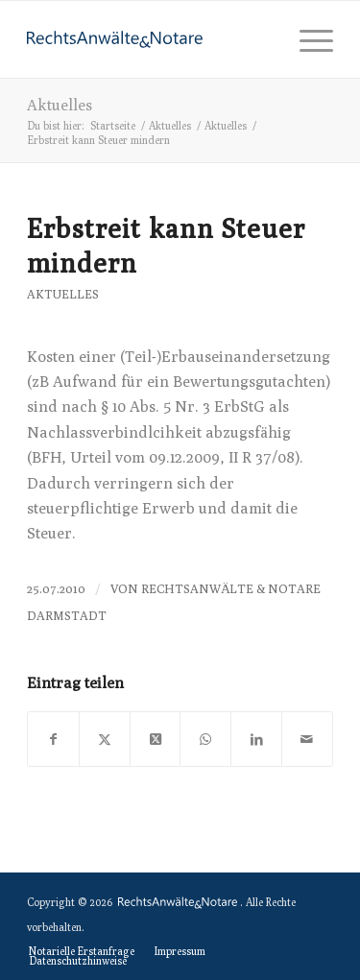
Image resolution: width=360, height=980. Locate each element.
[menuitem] (307, 39)
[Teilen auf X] (105, 739)
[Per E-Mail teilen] (307, 739)
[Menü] (307, 39)
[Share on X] (156, 739)
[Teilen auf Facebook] (53, 739)
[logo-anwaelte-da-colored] (149, 39)
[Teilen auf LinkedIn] (256, 739)
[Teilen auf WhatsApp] (205, 739)
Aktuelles (60, 105)
